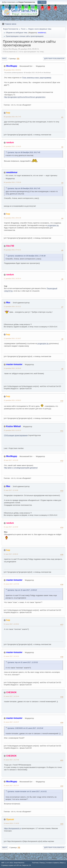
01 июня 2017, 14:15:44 (11, 696)
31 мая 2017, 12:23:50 (11, 527)
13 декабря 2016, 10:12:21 (12, 306)
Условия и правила (52, 863)
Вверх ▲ (63, 863)
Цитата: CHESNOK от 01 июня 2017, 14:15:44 (25, 728)
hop (8, 113)
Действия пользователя (54, 59)
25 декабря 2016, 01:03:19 (12, 430)
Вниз (4, 59)
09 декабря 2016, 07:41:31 (12, 250)
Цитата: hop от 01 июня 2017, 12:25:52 (23, 662)
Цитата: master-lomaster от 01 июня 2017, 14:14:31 (27, 792)
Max (8, 302)
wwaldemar (42, 33)
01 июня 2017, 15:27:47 (11, 786)
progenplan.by (53, 225)
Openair (10, 819)
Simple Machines (19, 863)
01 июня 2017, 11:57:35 (11, 584)
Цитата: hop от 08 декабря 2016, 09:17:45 (24, 152)
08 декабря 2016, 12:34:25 (12, 146)
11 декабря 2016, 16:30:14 (12, 279)
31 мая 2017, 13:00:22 (11, 554)
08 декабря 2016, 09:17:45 (12, 117)
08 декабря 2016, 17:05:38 (12, 182)
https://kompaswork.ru (13, 828)
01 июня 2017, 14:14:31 (11, 656)
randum (10, 142)
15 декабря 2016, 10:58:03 (12, 400)
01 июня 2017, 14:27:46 (11, 760)
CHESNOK (11, 692)
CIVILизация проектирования (16, 435)
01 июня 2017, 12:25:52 (11, 624)
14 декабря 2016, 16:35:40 (12, 368)
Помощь (42, 863)
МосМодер (12, 66)
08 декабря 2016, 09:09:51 (12, 70)
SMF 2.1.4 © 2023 (7, 863)
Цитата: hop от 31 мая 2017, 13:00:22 (22, 590)
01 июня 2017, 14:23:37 (11, 722)
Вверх (5, 848)
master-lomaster (14, 364)
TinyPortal (35, 863)
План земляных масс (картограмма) (37, 78)
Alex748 (10, 246)
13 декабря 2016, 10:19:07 (12, 338)
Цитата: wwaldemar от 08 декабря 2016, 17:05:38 (27, 256)
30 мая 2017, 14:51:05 (11, 460)
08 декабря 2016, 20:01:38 (12, 218)
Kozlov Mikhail (13, 426)
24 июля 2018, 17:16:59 (11, 823)
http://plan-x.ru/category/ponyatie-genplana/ (21, 468)
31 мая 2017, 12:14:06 (11, 490)
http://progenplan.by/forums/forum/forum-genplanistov (25, 97)
